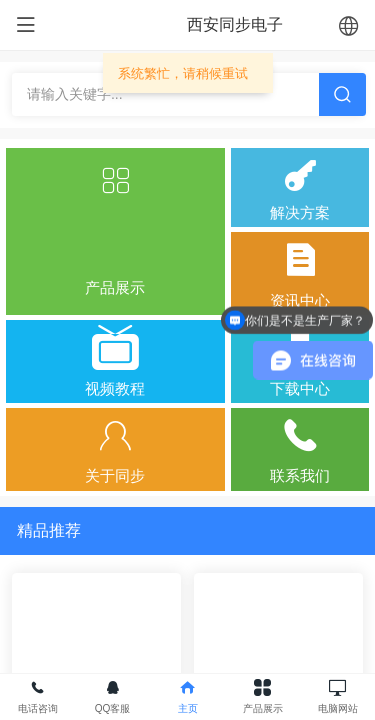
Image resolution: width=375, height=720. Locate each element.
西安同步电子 (235, 24)
